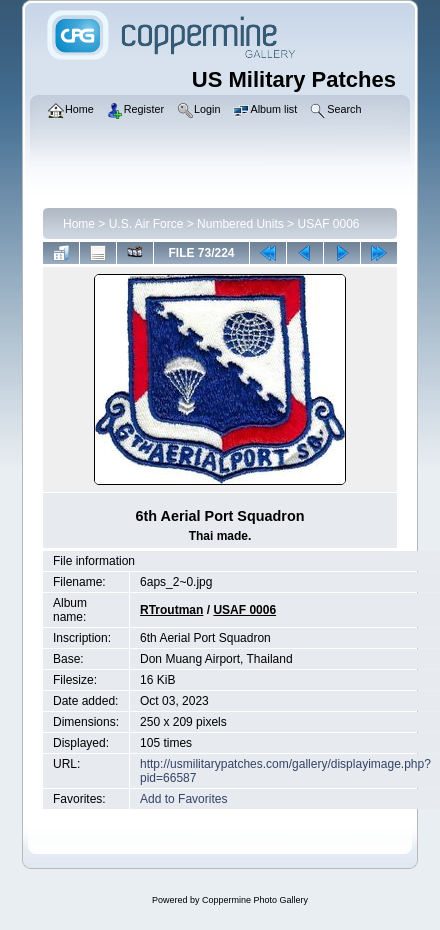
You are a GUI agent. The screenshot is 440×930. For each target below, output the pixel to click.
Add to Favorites (183, 799)
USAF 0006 (328, 224)
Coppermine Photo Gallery (255, 900)
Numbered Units (240, 224)
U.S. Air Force (146, 224)
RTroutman (171, 610)
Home (79, 224)
